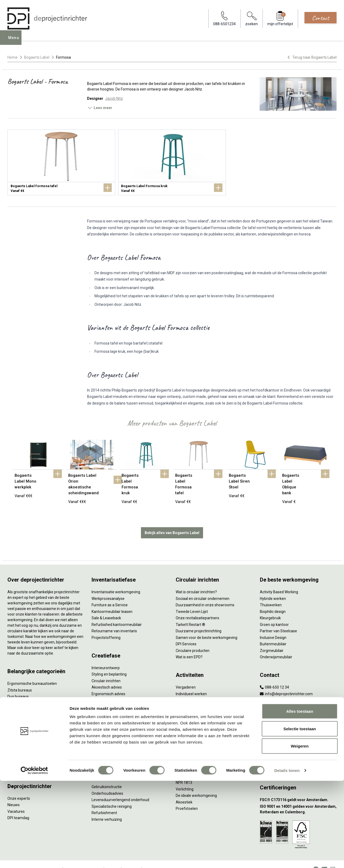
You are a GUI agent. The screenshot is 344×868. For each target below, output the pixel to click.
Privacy (182, 758)
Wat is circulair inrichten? (196, 581)
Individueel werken (191, 682)
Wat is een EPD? (189, 646)
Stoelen (14, 724)
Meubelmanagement (109, 745)
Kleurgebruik (270, 607)
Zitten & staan (188, 752)
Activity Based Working (279, 581)
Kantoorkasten (20, 711)
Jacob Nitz (114, 98)
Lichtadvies (101, 689)
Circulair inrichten (106, 669)
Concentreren (187, 689)
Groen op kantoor (274, 613)
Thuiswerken (271, 594)
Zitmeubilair (18, 705)
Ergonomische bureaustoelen (32, 672)
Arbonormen (186, 765)
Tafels (13, 731)
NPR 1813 (184, 771)
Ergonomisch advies (108, 682)
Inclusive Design (273, 626)
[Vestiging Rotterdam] (298, 726)
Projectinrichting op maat (197, 715)
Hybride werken (273, 587)
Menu (15, 41)
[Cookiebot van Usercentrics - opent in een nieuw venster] (34, 858)
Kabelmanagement (108, 695)
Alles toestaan (300, 798)
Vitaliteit (183, 745)
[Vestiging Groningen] (298, 752)
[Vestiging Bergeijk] (298, 739)
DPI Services (102, 739)
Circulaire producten (193, 639)
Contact (321, 18)
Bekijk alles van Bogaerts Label (172, 521)
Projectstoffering (22, 692)
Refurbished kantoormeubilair (117, 613)
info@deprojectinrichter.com (286, 682)
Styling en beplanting (109, 663)
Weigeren (300, 833)
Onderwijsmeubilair (276, 646)
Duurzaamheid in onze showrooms (205, 594)
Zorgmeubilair (272, 639)
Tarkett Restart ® (190, 613)
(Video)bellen (187, 702)
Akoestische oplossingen (28, 698)
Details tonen (287, 858)
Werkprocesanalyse (108, 587)
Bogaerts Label (37, 57)
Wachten (183, 695)
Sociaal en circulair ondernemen (203, 587)
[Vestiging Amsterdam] (298, 713)
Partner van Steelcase (278, 620)
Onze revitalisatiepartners (197, 607)
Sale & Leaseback (106, 607)
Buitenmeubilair (273, 633)
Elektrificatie (18, 750)
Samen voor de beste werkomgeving (207, 626)
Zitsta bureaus (20, 679)
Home (12, 57)
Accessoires (18, 757)
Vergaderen (186, 676)
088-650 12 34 (274, 676)
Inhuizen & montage (108, 726)
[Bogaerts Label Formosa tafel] (61, 162)
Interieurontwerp (106, 656)
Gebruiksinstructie (107, 775)
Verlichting (16, 737)
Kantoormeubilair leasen (112, 600)
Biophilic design (273, 600)
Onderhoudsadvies (107, 782)
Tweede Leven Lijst (192, 600)
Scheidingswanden (23, 718)
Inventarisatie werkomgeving (116, 581)
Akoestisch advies (107, 676)
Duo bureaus (18, 685)
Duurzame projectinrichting (199, 620)
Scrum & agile (187, 708)
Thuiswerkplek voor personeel (117, 732)
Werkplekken (18, 744)
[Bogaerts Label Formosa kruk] (172, 162)
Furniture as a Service (110, 594)
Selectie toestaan (300, 816)
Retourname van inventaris (114, 620)
